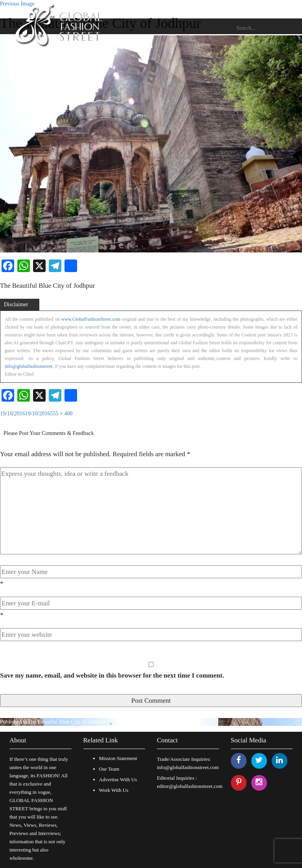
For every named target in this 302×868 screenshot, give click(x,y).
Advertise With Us (118, 779)
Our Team (109, 769)
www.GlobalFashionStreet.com (91, 319)
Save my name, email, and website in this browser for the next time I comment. (112, 675)
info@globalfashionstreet (29, 366)
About (18, 740)
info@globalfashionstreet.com (188, 767)
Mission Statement (118, 758)
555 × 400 (62, 414)
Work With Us (114, 790)
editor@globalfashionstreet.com (190, 786)
